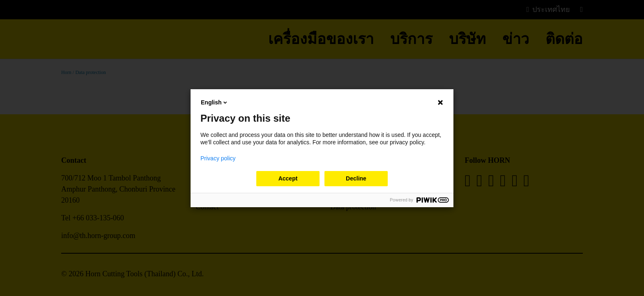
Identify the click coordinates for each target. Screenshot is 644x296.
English (215, 102)
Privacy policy (218, 158)
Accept (288, 178)
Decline (356, 178)
